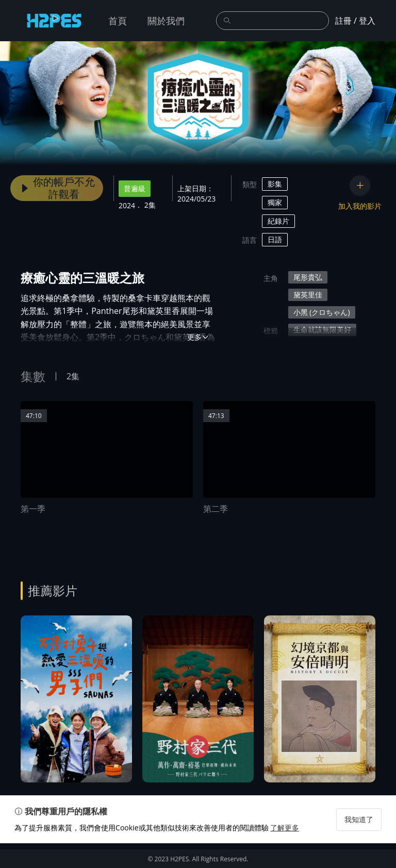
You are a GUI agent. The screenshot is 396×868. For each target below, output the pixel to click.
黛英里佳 (308, 295)
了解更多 (291, 852)
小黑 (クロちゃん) (322, 312)
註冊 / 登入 (355, 21)
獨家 (275, 202)
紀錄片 (278, 221)
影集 (275, 184)
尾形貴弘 (308, 277)
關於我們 (166, 21)
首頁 (118, 21)
